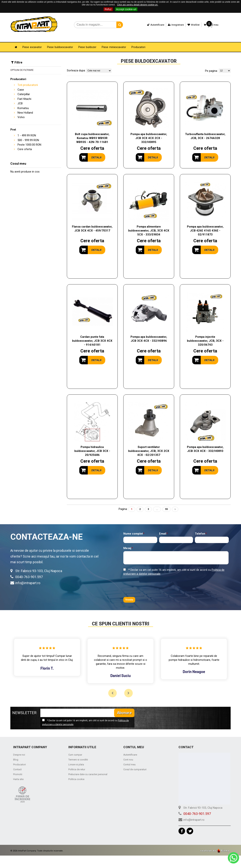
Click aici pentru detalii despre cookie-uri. (138, 5)
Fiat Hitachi (24, 94)
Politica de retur (77, 764)
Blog (16, 754)
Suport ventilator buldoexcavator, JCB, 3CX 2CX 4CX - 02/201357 (149, 446)
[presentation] (152, 581)
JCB (20, 98)
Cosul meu (208, 25)
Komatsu (23, 103)
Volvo (21, 112)
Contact (17, 764)
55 (166, 504)
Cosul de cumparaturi (135, 764)
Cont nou (128, 754)
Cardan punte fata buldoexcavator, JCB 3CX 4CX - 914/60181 (92, 335)
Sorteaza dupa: (76, 65)
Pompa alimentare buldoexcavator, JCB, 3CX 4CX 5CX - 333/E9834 (149, 225)
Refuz (108, 9)
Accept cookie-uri (126, 9)
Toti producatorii (28, 80)
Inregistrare (173, 25)
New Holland (25, 107)
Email (163, 528)
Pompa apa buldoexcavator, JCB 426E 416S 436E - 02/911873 (205, 225)
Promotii (18, 769)
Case (21, 84)
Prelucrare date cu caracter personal (88, 769)
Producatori (19, 759)
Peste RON (29, 139)
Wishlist (191, 25)
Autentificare (153, 25)
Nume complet (133, 528)
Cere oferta (25, 144)
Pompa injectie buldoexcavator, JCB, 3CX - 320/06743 (205, 335)
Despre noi (19, 749)
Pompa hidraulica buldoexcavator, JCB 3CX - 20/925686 (92, 446)
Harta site (18, 774)
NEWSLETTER (24, 708)
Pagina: (123, 504)
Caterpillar (24, 89)
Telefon (200, 528)
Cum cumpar (75, 749)
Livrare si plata (76, 759)
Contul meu (129, 759)
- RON (27, 130)
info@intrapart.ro (28, 578)
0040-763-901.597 (29, 572)
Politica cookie (76, 774)
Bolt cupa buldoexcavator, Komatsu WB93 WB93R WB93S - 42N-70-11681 (92, 133)
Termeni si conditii (78, 754)
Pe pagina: (211, 66)
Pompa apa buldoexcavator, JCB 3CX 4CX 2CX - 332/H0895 (149, 133)
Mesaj (127, 543)
